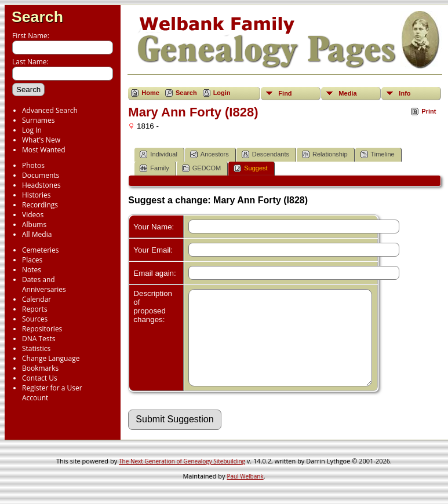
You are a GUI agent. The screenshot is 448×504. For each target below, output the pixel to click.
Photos (33, 165)
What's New (41, 140)
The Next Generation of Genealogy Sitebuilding (182, 479)
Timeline (378, 154)
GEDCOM (202, 168)
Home (150, 93)
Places (32, 260)
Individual (158, 154)
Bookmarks (40, 368)
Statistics (36, 348)
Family (154, 168)
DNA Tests (39, 339)
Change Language (51, 358)
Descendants (265, 154)
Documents (41, 175)
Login (222, 93)
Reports (35, 309)
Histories (36, 195)
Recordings (40, 205)
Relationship (325, 154)
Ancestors (210, 154)
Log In (32, 130)
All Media (37, 234)
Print (429, 111)
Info (405, 93)
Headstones (41, 185)
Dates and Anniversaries (44, 284)
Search (37, 17)
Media (347, 93)
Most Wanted (44, 150)
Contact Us (40, 378)
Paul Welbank (245, 494)
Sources (35, 319)
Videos (33, 215)
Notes (32, 270)
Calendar (37, 299)
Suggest (250, 168)
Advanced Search (50, 110)
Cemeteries (41, 250)
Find (285, 93)
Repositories (42, 329)
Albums (34, 224)
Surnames (38, 120)
